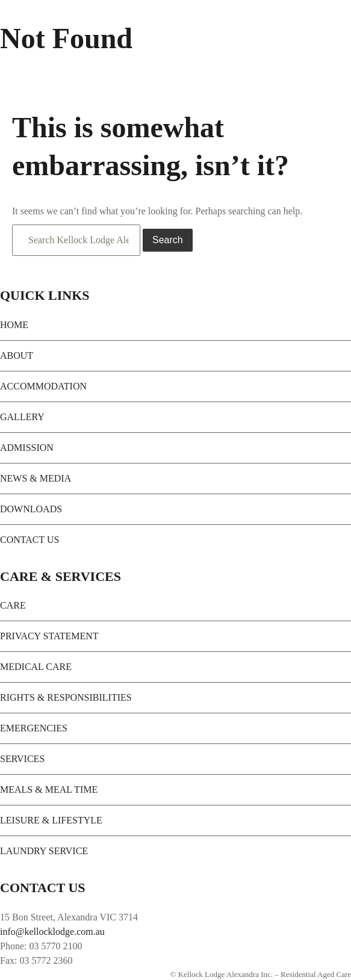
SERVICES (22, 759)
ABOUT (17, 355)
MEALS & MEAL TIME (49, 789)
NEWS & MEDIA (36, 478)
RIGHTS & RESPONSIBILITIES (66, 697)
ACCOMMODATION (43, 386)
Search (168, 240)
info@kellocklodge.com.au (52, 932)
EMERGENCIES (34, 728)
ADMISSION (27, 448)
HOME (14, 325)
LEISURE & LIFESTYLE (51, 820)
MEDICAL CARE (36, 667)
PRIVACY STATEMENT (49, 636)
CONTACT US (30, 540)
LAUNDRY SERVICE (44, 851)
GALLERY (22, 417)
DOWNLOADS (31, 509)
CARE (13, 605)
